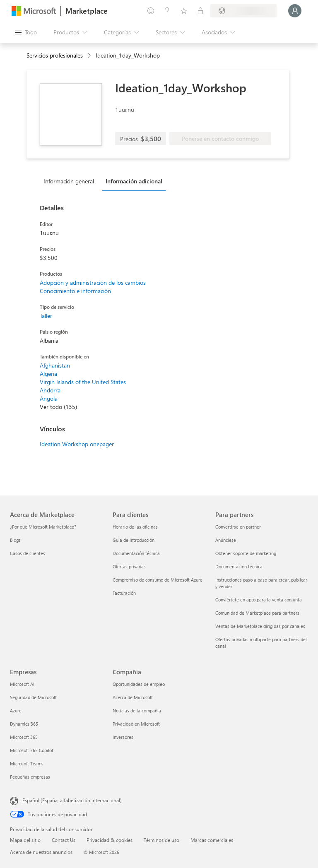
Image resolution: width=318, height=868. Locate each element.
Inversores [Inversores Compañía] (123, 737)
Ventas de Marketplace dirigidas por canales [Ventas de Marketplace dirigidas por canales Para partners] (260, 626)
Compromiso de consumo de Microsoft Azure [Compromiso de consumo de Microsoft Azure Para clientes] (158, 580)
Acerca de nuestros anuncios (41, 852)
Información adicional (134, 181)
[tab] (71, 181)
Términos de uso (161, 840)
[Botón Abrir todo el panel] (26, 32)
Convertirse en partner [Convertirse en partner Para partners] (238, 527)
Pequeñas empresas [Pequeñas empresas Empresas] (30, 777)
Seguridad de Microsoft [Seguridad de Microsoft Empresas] (33, 697)
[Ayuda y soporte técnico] (167, 11)
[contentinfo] (90, 56)
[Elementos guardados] (184, 11)
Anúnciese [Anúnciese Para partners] (226, 540)
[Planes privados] (200, 11)
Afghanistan (55, 365)
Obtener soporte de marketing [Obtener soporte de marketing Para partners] (246, 553)
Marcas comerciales (212, 840)
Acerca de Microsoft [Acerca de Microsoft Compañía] (133, 697)
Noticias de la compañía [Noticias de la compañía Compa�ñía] (137, 711)
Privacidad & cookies (110, 840)
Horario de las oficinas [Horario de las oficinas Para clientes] (135, 527)
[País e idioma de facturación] (243, 11)
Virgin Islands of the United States (83, 382)
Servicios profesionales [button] (55, 55)
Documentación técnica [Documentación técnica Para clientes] (136, 553)
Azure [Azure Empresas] (16, 711)
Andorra (50, 390)
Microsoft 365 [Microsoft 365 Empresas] (24, 737)
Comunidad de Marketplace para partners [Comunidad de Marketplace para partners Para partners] (257, 613)
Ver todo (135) (58, 407)
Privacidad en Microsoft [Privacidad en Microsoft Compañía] (136, 724)
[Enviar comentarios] (151, 11)
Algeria (48, 374)
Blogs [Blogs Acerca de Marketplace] (15, 540)
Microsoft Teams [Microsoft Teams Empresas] (27, 763)
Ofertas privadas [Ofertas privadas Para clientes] (129, 566)
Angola (49, 398)
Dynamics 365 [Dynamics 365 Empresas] (24, 724)
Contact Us (64, 840)
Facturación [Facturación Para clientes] (124, 593)
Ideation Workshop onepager (77, 444)
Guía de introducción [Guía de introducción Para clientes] (134, 540)
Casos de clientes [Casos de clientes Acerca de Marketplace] (28, 553)
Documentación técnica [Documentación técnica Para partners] (239, 566)
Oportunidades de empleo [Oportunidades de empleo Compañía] (139, 684)
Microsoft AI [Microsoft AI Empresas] (22, 684)
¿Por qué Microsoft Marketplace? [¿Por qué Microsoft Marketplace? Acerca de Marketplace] (43, 527)
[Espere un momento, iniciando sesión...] (295, 11)
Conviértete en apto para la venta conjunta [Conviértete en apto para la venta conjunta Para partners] (259, 600)
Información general (69, 181)
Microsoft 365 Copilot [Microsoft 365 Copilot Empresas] (32, 750)
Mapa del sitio (25, 840)
